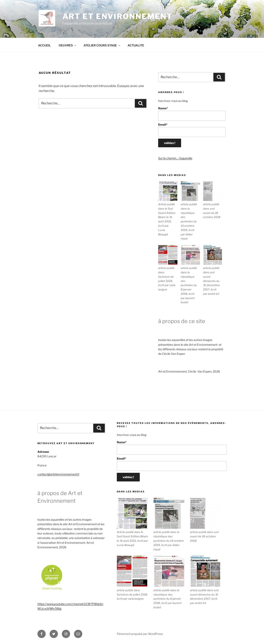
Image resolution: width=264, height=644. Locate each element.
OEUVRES (68, 45)
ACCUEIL (44, 45)
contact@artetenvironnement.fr (58, 474)
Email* (192, 130)
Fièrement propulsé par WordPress (140, 634)
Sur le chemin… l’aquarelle (175, 158)
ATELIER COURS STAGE (102, 45)
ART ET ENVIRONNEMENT (118, 16)
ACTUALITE (136, 45)
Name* (192, 114)
